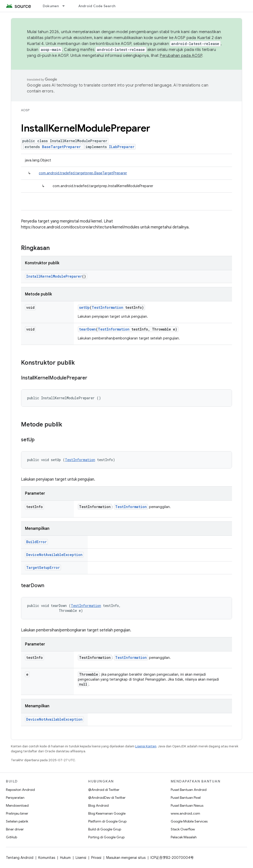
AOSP (25, 110)
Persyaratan (15, 798)
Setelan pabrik (17, 821)
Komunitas (47, 858)
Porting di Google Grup (106, 837)
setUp (84, 307)
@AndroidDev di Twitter (107, 798)
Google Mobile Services (189, 821)
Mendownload (17, 805)
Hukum (65, 858)
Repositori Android (20, 790)
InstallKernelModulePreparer (54, 276)
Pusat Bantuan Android (189, 790)
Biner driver (15, 829)
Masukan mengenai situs (126, 858)
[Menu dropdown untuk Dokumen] (66, 6)
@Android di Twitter (104, 790)
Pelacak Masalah (184, 837)
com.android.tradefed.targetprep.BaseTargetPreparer (83, 173)
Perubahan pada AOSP (181, 56)
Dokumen (51, 6)
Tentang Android (20, 858)
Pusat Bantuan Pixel (186, 798)
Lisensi (81, 858)
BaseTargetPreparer (61, 147)
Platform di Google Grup (107, 821)
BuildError (36, 542)
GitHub (11, 837)
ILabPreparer (122, 147)
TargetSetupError (43, 568)
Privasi (96, 858)
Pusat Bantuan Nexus (187, 805)
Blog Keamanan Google (107, 813)
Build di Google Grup (105, 829)
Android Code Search (97, 6)
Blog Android (98, 805)
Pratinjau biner (17, 813)
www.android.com (185, 813)
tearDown (87, 329)
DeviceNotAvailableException (54, 555)
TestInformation (107, 307)
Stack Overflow (183, 829)
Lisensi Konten (146, 746)
